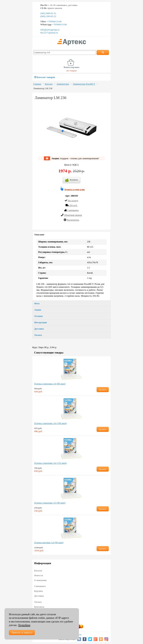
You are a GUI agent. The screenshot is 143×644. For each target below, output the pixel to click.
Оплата (38, 335)
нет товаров (72, 71)
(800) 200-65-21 (48, 16)
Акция (38, 310)
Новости (39, 575)
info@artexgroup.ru (50, 30)
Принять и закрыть (22, 633)
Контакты (39, 607)
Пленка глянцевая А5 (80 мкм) (50, 503)
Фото (37, 304)
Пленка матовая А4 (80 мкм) (49, 542)
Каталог (49, 84)
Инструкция (40, 322)
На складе (73, 201)
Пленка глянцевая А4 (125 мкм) (51, 463)
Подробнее (24, 625)
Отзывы (38, 316)
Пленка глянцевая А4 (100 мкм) (51, 423)
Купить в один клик (75, 189)
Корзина (39, 591)
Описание (39, 235)
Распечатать (73, 220)
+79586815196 (54, 21)
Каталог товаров (45, 77)
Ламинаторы (63, 84)
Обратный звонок (73, 215)
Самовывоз (40, 586)
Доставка (39, 329)
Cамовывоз (73, 210)
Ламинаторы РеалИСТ (84, 84)
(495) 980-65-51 (48, 13)
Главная (37, 84)
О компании (40, 580)
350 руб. (73, 205)
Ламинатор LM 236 (43, 88)
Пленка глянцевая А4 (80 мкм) (50, 384)
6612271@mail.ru (49, 33)
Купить (71, 180)
